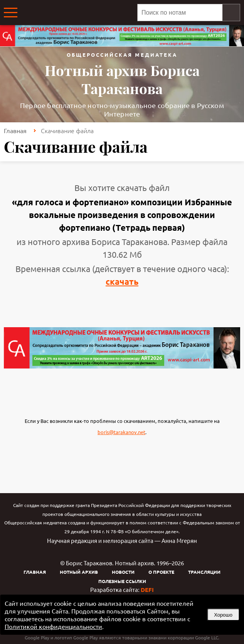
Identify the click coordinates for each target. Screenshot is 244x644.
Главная (15, 130)
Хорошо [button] (223, 615)
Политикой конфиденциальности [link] (53, 626)
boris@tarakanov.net (121, 432)
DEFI (147, 590)
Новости (123, 572)
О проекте (161, 572)
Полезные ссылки (122, 581)
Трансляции (204, 572)
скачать (122, 281)
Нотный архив (79, 572)
